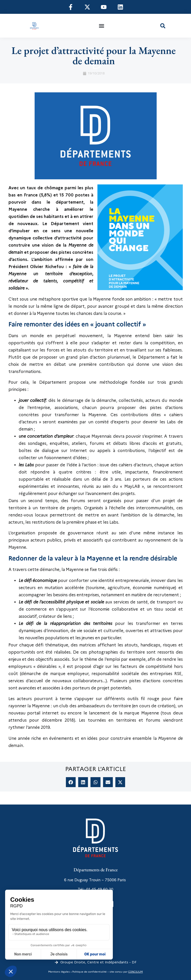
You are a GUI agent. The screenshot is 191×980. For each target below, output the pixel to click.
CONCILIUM (135, 972)
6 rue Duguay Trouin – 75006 (90, 880)
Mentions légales (59, 972)
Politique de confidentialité (89, 972)
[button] (102, 26)
